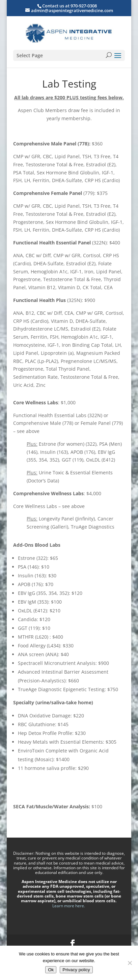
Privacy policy (76, 970)
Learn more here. (69, 906)
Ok (51, 970)
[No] (130, 963)
